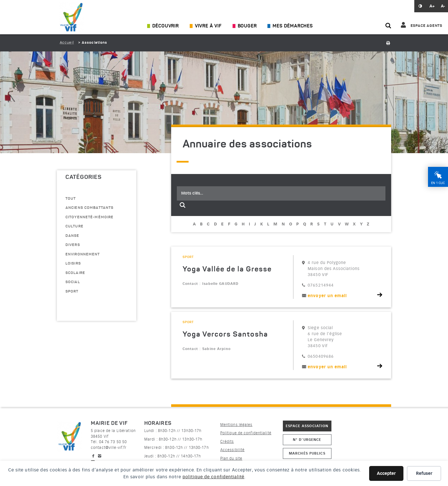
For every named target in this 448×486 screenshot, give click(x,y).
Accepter (386, 473)
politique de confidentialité (213, 477)
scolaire (75, 273)
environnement (83, 254)
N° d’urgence (307, 440)
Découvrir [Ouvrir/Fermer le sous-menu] (166, 26)
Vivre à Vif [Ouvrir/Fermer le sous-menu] (208, 26)
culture (74, 226)
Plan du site (231, 458)
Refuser (424, 473)
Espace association (307, 426)
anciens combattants (89, 208)
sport (72, 292)
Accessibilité (233, 450)
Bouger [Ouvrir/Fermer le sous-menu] (247, 26)
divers (73, 245)
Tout (71, 199)
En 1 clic (438, 211)
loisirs (73, 264)
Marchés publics (307, 453)
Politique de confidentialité (246, 433)
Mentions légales (236, 425)
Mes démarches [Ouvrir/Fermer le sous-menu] (293, 26)
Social (73, 282)
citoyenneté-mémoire (89, 217)
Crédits (227, 442)
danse (72, 236)
